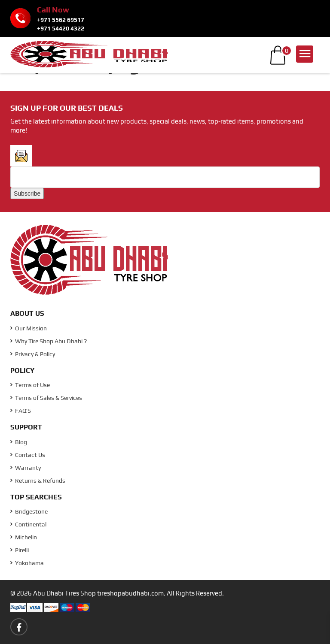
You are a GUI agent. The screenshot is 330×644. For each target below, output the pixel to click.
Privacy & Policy (33, 354)
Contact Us (28, 455)
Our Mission (29, 328)
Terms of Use (30, 385)
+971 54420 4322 (61, 28)
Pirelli (20, 550)
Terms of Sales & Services (46, 398)
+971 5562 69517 (61, 20)
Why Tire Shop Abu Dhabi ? (49, 341)
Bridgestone (29, 511)
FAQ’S (21, 411)
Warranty (26, 468)
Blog (19, 442)
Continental (28, 524)
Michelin (24, 537)
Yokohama (27, 563)
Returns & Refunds (38, 481)
